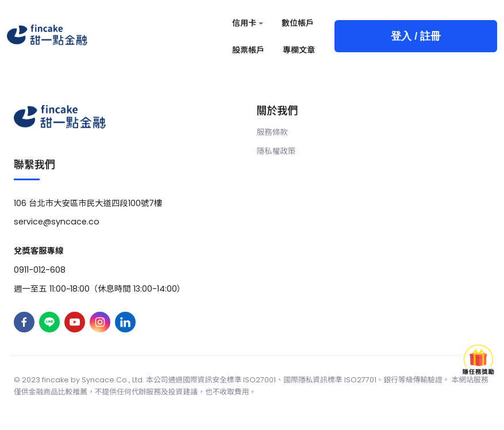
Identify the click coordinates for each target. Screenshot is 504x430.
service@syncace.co (57, 222)
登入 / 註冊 (416, 36)
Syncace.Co (104, 380)
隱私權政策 (276, 151)
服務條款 (272, 132)
